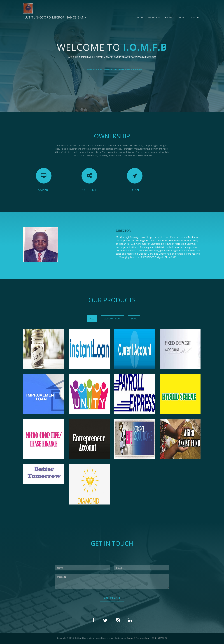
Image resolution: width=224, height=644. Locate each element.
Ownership (154, 17)
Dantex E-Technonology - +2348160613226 (147, 638)
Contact (196, 17)
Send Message (112, 598)
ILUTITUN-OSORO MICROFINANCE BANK (55, 17)
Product (182, 17)
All (92, 319)
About (169, 17)
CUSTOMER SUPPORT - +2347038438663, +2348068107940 (112, 69)
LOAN (134, 319)
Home (140, 17)
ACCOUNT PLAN (113, 319)
